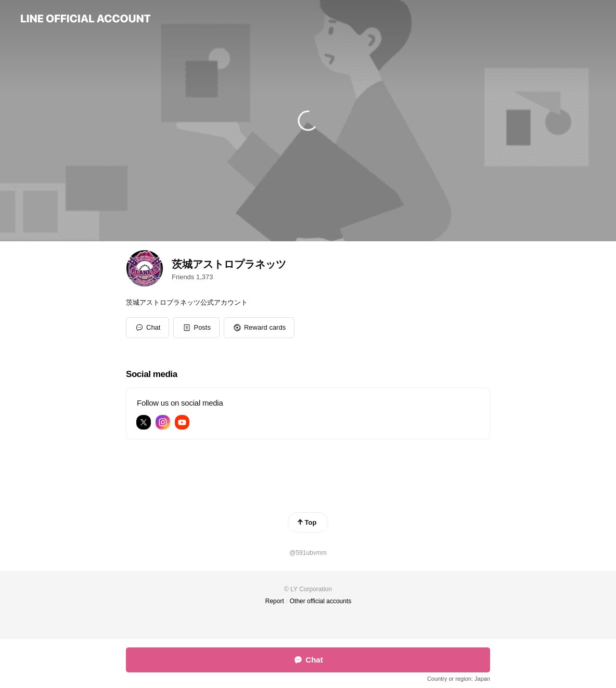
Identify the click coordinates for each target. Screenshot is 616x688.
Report (275, 601)
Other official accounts (321, 601)
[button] (196, 328)
